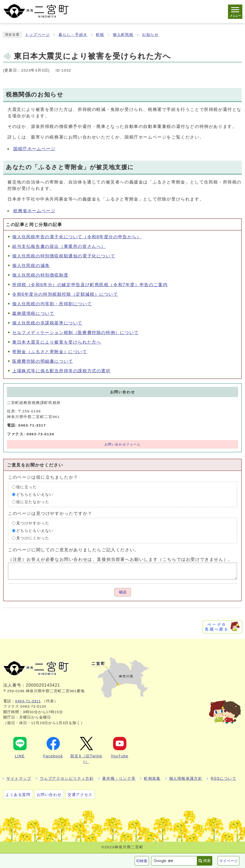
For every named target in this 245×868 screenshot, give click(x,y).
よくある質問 (18, 795)
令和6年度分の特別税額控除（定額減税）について (65, 294)
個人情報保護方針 (186, 778)
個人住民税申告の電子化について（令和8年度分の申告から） (77, 237)
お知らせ (150, 35)
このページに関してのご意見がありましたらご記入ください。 (74, 550)
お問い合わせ (49, 795)
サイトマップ (19, 778)
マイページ (229, 861)
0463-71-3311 (28, 701)
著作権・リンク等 (119, 778)
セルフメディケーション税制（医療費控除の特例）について (75, 333)
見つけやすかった (33, 523)
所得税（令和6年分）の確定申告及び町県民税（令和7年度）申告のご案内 (90, 285)
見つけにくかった (33, 538)
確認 (123, 592)
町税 (100, 35)
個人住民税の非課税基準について (47, 323)
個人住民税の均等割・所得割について (52, 304)
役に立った (27, 487)
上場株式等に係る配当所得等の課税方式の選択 (61, 371)
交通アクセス (80, 795)
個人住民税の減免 (31, 266)
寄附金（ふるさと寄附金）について (50, 352)
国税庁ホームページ (34, 149)
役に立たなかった (33, 502)
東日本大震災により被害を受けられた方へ (57, 342)
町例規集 (152, 778)
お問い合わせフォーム (123, 444)
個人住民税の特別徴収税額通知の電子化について (64, 256)
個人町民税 (123, 35)
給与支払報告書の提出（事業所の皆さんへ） (59, 246)
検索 (207, 861)
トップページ (38, 35)
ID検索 (142, 861)
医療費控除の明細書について (43, 361)
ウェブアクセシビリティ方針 (67, 778)
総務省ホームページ (34, 211)
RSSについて (223, 778)
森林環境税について (33, 313)
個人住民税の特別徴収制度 (40, 275)
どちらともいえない (35, 494)
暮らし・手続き (73, 35)
